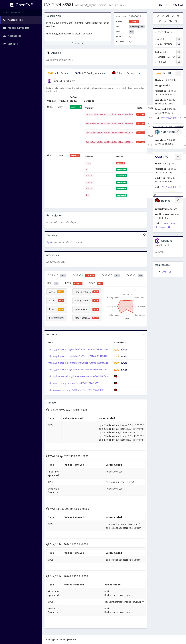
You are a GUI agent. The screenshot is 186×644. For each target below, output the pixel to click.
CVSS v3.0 (111, 275)
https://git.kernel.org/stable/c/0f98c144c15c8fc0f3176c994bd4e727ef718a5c (90, 349)
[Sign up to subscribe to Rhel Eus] (179, 62)
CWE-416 (166, 272)
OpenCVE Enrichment (61, 81)
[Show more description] (78, 43)
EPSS (74, 283)
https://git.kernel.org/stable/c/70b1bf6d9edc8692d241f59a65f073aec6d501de (91, 363)
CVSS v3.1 (84, 275)
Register (178, 5)
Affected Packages (126, 73)
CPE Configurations (90, 73)
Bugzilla (165, 227)
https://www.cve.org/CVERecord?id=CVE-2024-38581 (76, 390)
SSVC (96, 283)
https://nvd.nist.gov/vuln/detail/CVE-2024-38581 (74, 383)
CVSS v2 (135, 275)
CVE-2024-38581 (59, 4)
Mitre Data (58, 73)
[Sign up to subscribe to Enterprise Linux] (179, 57)
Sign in (163, 5)
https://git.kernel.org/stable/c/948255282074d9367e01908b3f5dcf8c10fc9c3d (90, 370)
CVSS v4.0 (57, 275)
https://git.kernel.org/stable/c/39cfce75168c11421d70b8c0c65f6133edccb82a (91, 356)
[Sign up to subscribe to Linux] (179, 39)
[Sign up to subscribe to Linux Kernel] (179, 44)
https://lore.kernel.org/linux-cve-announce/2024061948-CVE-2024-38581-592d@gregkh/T (96, 376)
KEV (53, 283)
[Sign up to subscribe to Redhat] (179, 52)
